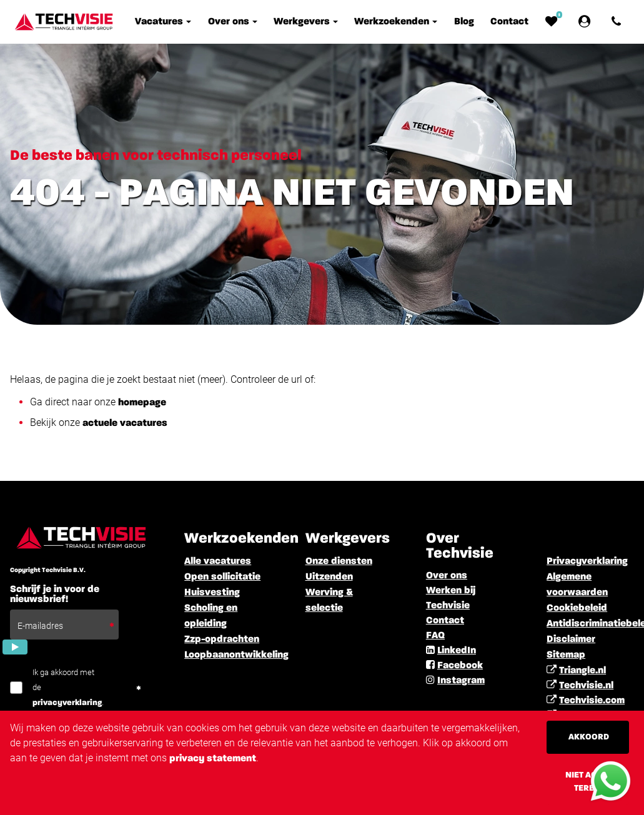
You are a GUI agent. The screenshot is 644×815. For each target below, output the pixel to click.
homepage (142, 403)
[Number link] (619, 22)
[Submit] (15, 647)
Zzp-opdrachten (222, 640)
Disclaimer (571, 640)
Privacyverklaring (587, 561)
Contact (445, 621)
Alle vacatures (218, 561)
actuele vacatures (125, 423)
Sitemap (566, 655)
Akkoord (589, 737)
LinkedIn (457, 651)
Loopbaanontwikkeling (236, 655)
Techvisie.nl (586, 686)
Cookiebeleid (577, 608)
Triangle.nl (582, 671)
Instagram (461, 681)
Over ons (447, 576)
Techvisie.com (592, 701)
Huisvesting (212, 593)
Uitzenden (329, 577)
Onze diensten (339, 561)
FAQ (435, 636)
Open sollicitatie (222, 577)
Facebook (460, 666)
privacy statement (213, 759)
